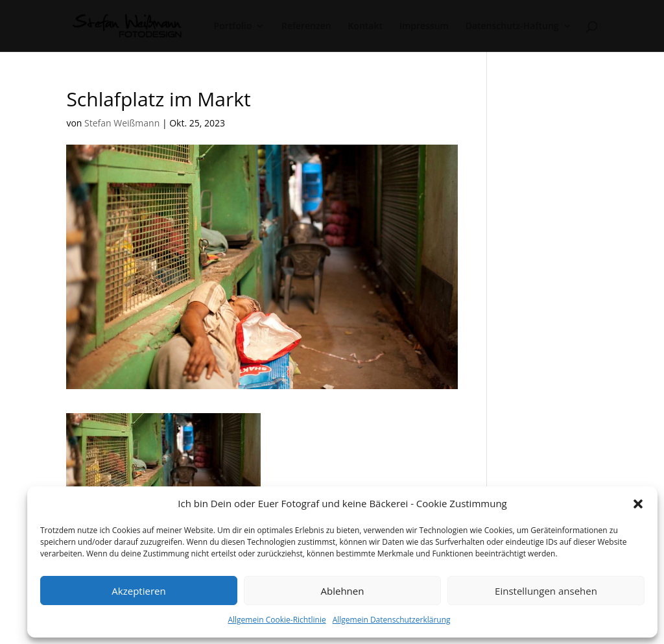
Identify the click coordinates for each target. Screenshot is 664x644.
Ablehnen (343, 591)
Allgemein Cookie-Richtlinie (277, 620)
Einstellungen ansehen (546, 591)
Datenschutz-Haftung (512, 27)
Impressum (424, 27)
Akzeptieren (138, 591)
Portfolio (233, 27)
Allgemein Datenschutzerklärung (392, 620)
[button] (638, 504)
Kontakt (365, 27)
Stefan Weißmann (122, 123)
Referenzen (306, 27)
